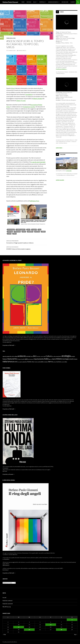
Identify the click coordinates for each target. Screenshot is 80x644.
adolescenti (11, 230)
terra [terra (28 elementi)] (50, 362)
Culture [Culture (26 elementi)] (49, 356)
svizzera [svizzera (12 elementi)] (46, 362)
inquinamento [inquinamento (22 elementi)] (39, 359)
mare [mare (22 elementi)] (54, 359)
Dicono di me (65, 2)
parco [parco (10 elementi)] (21, 362)
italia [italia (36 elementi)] (46, 359)
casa (28, 230)
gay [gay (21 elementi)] (27, 359)
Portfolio (42, 2)
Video (62, 12)
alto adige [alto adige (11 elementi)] (15, 356)
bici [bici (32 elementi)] (35, 356)
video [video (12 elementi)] (66, 362)
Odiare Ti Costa (21, 101)
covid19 (34, 230)
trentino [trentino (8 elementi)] (54, 362)
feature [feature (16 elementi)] (5, 359)
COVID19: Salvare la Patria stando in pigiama (27, 248)
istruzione (17, 232)
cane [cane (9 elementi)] (42, 356)
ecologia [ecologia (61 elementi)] (66, 356)
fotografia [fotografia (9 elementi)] (20, 359)
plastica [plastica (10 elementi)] (25, 362)
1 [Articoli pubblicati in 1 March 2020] (72, 620)
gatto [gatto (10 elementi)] (24, 359)
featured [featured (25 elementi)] (11, 359)
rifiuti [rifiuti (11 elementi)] (33, 362)
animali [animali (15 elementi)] (28, 356)
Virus (13, 88)
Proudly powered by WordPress (10, 642)
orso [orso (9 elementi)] (19, 362)
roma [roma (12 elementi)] (36, 362)
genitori (10, 232)
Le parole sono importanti (38, 162)
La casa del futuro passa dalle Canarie (67, 174)
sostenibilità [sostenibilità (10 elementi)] (41, 362)
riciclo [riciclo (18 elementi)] (29, 362)
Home (23, 2)
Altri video (60, 148)
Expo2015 (29, 2)
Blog (35, 2)
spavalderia (29, 94)
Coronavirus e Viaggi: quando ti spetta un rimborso (27, 242)
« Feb (4, 634)
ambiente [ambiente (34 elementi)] (22, 356)
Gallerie (63, 154)
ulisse (9, 234)
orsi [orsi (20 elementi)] (16, 362)
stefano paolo (22, 51)
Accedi (4, 597)
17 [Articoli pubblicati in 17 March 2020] (19, 627)
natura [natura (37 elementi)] (6, 361)
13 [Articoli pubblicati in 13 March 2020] (51, 625)
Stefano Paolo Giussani (10, 2)
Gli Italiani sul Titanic (62, 72)
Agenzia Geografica (53, 2)
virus (15, 234)
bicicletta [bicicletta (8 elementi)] (38, 356)
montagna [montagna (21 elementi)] (66, 359)
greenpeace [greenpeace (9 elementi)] (31, 359)
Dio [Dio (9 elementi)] (53, 356)
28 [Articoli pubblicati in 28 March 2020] (61, 630)
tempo (43, 232)
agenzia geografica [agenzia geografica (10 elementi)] (7, 356)
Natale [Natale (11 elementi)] (76, 359)
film (40, 230)
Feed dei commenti (8, 604)
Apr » (76, 634)
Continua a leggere (61, 69)
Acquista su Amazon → (9, 474)
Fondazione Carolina (29, 107)
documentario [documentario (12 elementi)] (58, 356)
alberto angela (21, 230)
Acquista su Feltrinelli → (9, 345)
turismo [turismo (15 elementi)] (59, 362)
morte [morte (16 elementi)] (72, 359)
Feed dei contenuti (8, 601)
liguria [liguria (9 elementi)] (50, 359)
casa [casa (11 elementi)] (44, 356)
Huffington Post (34, 201)
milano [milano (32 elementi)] (59, 359)
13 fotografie (69, 171)
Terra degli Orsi (11, 38)
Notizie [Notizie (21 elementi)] (12, 362)
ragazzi (37, 232)
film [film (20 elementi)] (16, 359)
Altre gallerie (61, 180)
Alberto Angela (38, 99)
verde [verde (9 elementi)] (63, 362)
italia (24, 232)
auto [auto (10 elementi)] (32, 356)
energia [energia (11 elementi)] (73, 356)
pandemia (30, 232)
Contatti (73, 2)
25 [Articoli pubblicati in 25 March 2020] (29, 630)
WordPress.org (7, 607)
